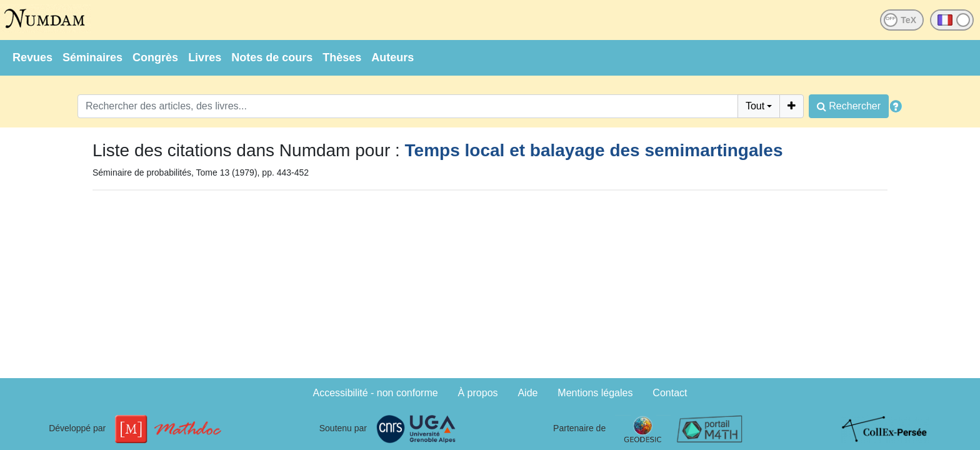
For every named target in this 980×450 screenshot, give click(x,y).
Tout (755, 106)
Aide (527, 393)
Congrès (155, 57)
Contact (670, 393)
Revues (32, 57)
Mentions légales (595, 393)
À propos (478, 393)
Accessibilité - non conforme (376, 393)
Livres (205, 57)
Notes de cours (272, 57)
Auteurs (392, 57)
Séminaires (92, 57)
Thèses (342, 57)
